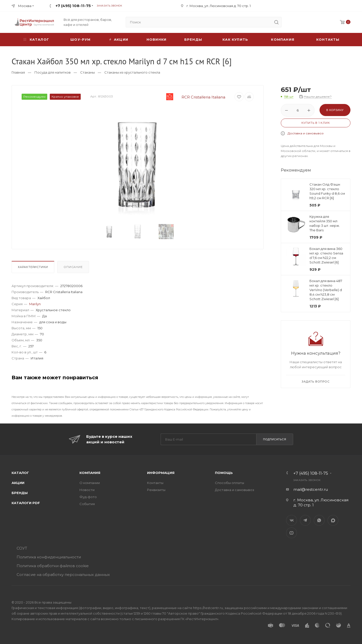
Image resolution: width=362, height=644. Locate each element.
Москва (25, 6)
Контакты (328, 39)
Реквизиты (156, 490)
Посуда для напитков (53, 72)
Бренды (193, 39)
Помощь (224, 473)
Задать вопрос (315, 382)
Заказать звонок (109, 6)
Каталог (20, 473)
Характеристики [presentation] (33, 267)
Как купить (235, 39)
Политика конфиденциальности (49, 557)
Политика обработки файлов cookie (53, 566)
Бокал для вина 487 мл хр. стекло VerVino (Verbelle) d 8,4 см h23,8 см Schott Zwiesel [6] (326, 290)
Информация (161, 473)
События (87, 504)
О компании (90, 483)
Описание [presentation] (73, 267)
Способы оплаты (230, 483)
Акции (18, 483)
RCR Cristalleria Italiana (192, 97)
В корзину (335, 110)
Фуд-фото (88, 497)
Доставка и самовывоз (306, 133)
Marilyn (35, 304)
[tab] (34, 268)
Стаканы (87, 72)
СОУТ (22, 548)
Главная (18, 72)
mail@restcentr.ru (311, 489)
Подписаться (275, 439)
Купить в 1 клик (316, 123)
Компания (283, 39)
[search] (276, 22)
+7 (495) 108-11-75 (73, 6)
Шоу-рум (80, 39)
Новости (87, 490)
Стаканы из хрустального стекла (132, 72)
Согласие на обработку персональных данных (63, 575)
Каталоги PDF (26, 503)
